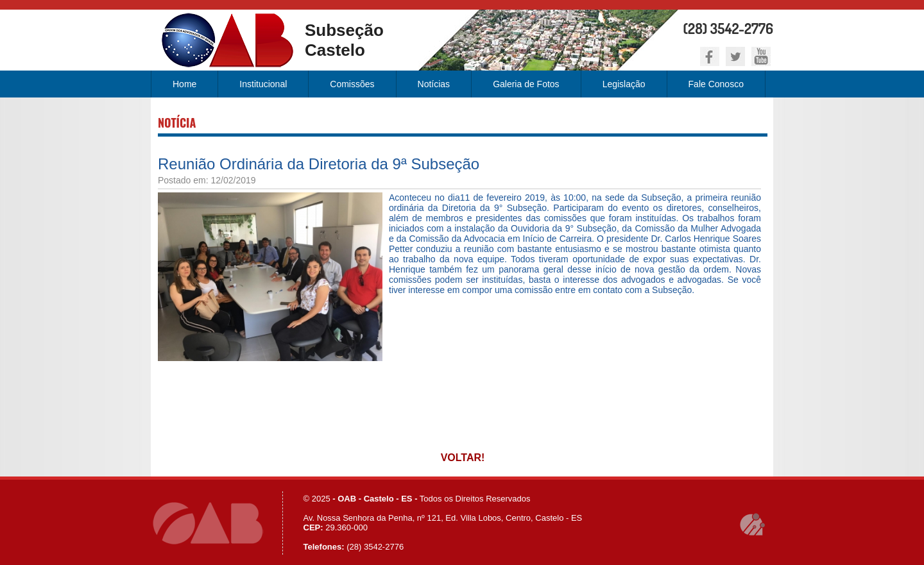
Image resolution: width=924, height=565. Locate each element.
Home (184, 84)
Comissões (352, 84)
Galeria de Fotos (526, 84)
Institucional (263, 84)
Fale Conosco (716, 84)
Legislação (624, 84)
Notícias (434, 84)
